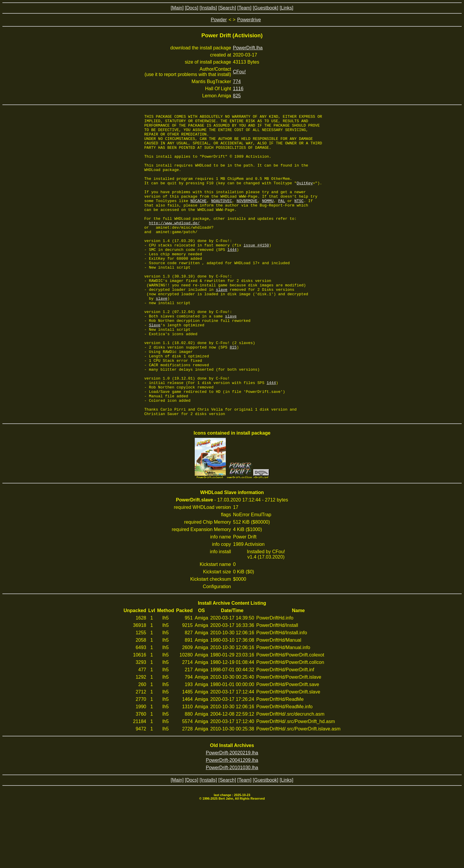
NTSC (299, 218)
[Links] (286, 8)
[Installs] (208, 8)
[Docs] (192, 8)
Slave (155, 367)
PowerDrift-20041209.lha (232, 821)
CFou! (239, 72)
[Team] (244, 8)
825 (237, 96)
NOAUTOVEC (222, 218)
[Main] (177, 8)
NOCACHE (199, 218)
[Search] (227, 8)
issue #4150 (256, 272)
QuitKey (305, 197)
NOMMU (268, 218)
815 (233, 394)
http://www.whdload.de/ (174, 245)
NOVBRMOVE (247, 218)
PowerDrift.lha (248, 48)
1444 (232, 277)
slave (221, 325)
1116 (238, 89)
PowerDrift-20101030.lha (232, 828)
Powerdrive (249, 20)
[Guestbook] (265, 8)
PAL (282, 218)
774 (237, 82)
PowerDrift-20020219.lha (232, 813)
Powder (219, 20)
